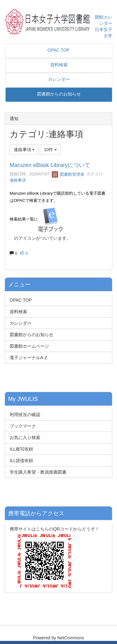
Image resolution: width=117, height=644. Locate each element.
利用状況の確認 (25, 415)
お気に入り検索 (25, 438)
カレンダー (21, 323)
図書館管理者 (68, 174)
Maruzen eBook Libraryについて (50, 165)
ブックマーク (23, 426)
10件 (50, 150)
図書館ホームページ (29, 346)
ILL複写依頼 (21, 449)
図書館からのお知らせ (32, 335)
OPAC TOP (21, 300)
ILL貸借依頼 (21, 461)
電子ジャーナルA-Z (29, 358)
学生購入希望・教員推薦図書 (38, 472)
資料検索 (18, 312)
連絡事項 (18, 180)
